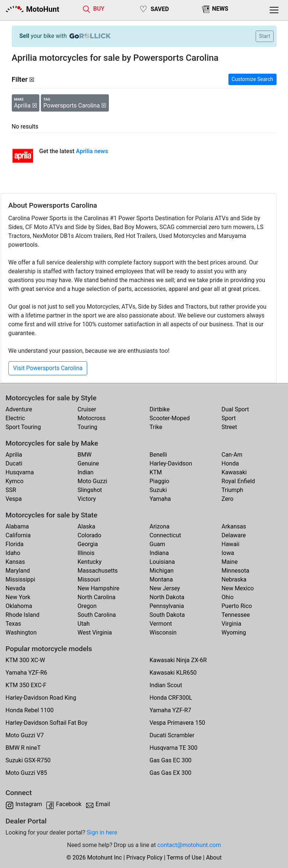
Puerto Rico (237, 606)
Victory (87, 499)
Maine (230, 562)
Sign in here (102, 832)
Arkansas (234, 526)
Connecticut (166, 535)
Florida (15, 544)
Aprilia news (92, 151)
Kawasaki (234, 472)
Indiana (159, 553)
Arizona (160, 526)
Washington (21, 632)
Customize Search (253, 79)
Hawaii (230, 544)
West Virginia (95, 632)
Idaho (13, 553)
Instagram (29, 804)
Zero (227, 499)
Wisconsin (163, 632)
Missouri (89, 579)
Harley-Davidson (171, 463)
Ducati (14, 463)
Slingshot (90, 490)
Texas (13, 624)
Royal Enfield (238, 481)
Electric (15, 418)
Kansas (15, 562)
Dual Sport (235, 409)
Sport (229, 418)
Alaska (86, 526)
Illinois (86, 553)
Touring (88, 427)
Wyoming (234, 632)
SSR (11, 490)
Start (264, 36)
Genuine (88, 463)
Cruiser (87, 409)
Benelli (158, 455)
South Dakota (167, 615)
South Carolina (97, 615)
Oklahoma (19, 606)
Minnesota (235, 571)
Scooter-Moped (170, 418)
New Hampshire (99, 588)
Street (229, 427)
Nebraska (234, 579)
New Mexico (238, 588)
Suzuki (158, 490)
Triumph (232, 490)
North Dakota (167, 597)
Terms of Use (184, 858)
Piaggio (160, 481)
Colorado (90, 535)
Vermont (161, 624)
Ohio (227, 597)
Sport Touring (23, 427)
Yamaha (160, 499)
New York (18, 597)
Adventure (19, 409)
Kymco (15, 481)
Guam (157, 544)
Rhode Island (22, 615)
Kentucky (90, 562)
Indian (86, 472)
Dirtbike (160, 409)
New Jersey (165, 588)
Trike (156, 427)
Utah (84, 624)
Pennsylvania (167, 606)
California (18, 535)
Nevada (15, 588)
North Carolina (97, 597)
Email (103, 804)
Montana (161, 579)
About (214, 858)
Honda (230, 463)
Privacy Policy (144, 858)
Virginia (231, 624)
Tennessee (236, 615)
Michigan (162, 571)
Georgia (88, 544)
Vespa (14, 499)
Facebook (69, 804)
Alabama (17, 526)
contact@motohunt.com (189, 845)
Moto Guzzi (93, 481)
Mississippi (20, 579)
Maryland (18, 571)
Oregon (87, 606)
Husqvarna (20, 472)
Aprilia (14, 455)
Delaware (234, 535)
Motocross (92, 418)
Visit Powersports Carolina (48, 368)
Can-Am (232, 455)
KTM (156, 472)
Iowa (228, 553)
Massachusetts (98, 571)
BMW (85, 455)
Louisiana (162, 562)
